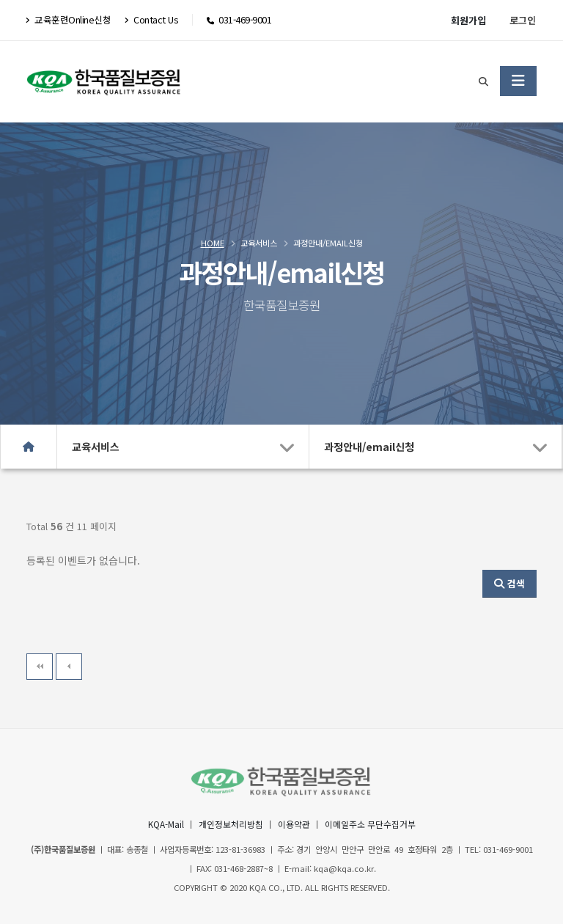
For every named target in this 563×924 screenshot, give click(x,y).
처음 (40, 667)
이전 (69, 667)
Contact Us (151, 19)
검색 (509, 583)
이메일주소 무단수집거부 (376, 824)
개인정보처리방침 (227, 824)
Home (213, 243)
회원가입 (468, 20)
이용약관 (294, 824)
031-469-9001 (245, 19)
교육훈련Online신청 (69, 19)
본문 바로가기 (0, 0)
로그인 (523, 20)
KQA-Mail (157, 824)
